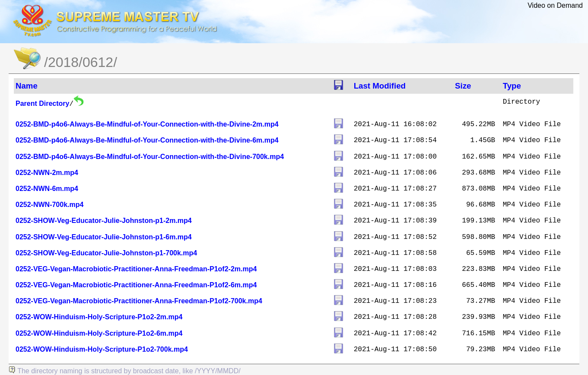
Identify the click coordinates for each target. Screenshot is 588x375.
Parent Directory (43, 103)
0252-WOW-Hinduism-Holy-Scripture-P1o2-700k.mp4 (102, 349)
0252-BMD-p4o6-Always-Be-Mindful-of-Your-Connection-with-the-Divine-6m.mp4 (147, 140)
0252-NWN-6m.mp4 (47, 189)
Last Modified (380, 86)
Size (463, 86)
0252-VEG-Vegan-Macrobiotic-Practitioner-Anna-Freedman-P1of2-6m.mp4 (136, 285)
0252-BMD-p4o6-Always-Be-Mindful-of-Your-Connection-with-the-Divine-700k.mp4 (150, 157)
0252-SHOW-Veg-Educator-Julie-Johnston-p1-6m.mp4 (104, 237)
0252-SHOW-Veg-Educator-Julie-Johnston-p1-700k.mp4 (106, 253)
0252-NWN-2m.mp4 (47, 173)
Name (27, 86)
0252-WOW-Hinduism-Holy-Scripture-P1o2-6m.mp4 (99, 333)
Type (512, 86)
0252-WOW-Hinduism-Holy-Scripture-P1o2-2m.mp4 (99, 317)
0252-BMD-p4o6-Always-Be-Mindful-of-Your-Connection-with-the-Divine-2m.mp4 (147, 124)
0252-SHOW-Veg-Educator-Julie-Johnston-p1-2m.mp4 (104, 221)
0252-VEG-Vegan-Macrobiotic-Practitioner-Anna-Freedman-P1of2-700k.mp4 (139, 301)
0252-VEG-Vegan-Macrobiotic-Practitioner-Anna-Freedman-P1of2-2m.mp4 (136, 269)
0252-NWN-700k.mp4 (49, 205)
